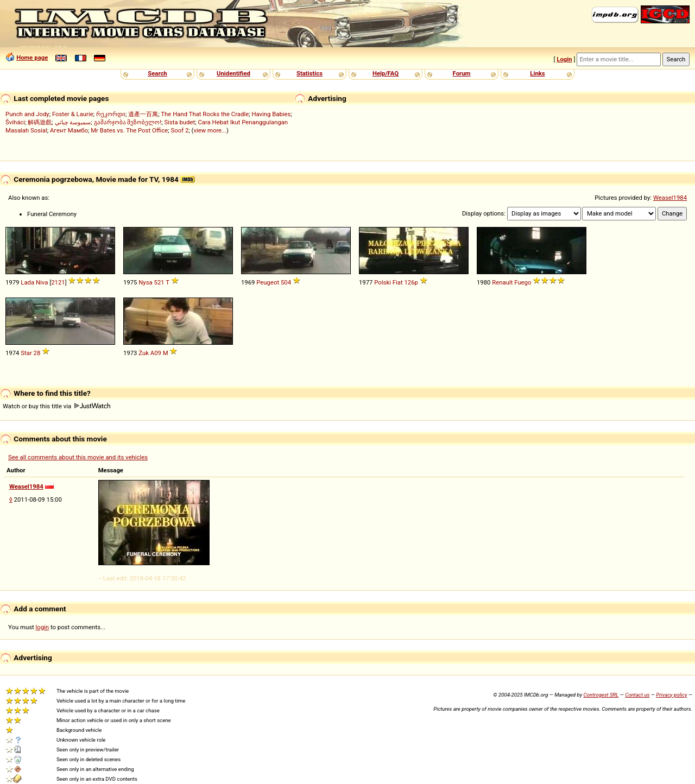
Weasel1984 (670, 198)
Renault (502, 282)
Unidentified (233, 73)
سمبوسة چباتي (73, 122)
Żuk (144, 353)
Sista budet (179, 122)
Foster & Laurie (73, 114)
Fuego (523, 282)
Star (26, 353)
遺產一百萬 (143, 114)
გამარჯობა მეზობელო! (128, 122)
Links (537, 73)
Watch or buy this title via (56, 406)
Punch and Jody (27, 114)
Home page (32, 58)
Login (564, 59)
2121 (58, 282)
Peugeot (268, 282)
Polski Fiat (388, 282)
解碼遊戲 (40, 122)
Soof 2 (180, 130)
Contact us (637, 695)
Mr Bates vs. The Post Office (129, 130)
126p (411, 282)
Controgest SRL (601, 695)
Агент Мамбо (69, 130)
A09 (156, 353)
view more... (210, 130)
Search (157, 73)
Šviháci (15, 122)
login (43, 627)
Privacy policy (671, 695)
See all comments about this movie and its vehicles (78, 457)
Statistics (309, 73)
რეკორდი (111, 114)
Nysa (145, 282)
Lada (27, 282)
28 (37, 353)
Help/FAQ (386, 73)
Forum (462, 73)
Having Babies (271, 114)
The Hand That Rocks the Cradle (205, 114)
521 (159, 282)
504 (286, 282)
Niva (42, 282)
